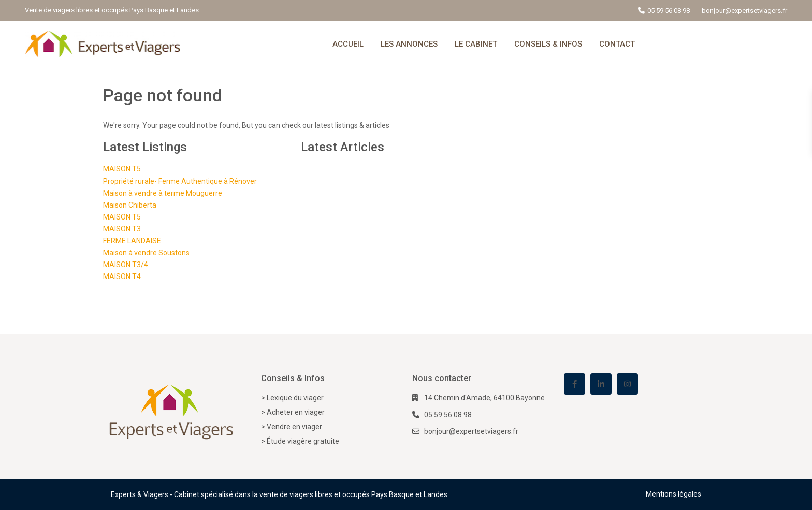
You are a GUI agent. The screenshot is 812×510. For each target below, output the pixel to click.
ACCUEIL (348, 44)
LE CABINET (476, 44)
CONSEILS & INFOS (548, 44)
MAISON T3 (122, 229)
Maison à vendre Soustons (146, 253)
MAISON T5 (122, 169)
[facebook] (575, 384)
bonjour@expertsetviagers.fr (471, 431)
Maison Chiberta (130, 205)
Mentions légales (673, 494)
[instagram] (627, 384)
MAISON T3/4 (126, 265)
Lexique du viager (295, 398)
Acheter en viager (296, 412)
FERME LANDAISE (132, 241)
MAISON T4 (122, 276)
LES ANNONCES (409, 44)
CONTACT (617, 44)
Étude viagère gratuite (303, 441)
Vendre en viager (294, 427)
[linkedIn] (601, 384)
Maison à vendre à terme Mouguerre (163, 193)
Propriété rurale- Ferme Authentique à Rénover (180, 181)
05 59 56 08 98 (669, 11)
